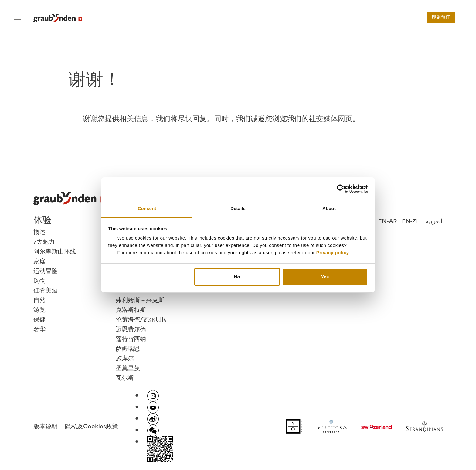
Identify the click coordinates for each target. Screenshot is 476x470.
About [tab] (329, 208)
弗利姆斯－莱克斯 (140, 300)
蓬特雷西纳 (131, 339)
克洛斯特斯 (131, 310)
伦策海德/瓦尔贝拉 (141, 319)
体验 (42, 220)
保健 (39, 319)
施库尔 (125, 358)
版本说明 (46, 426)
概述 (39, 232)
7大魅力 (44, 242)
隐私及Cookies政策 (92, 426)
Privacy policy (333, 252)
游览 (39, 310)
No (237, 277)
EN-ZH (411, 221)
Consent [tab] (147, 208)
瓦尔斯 (125, 378)
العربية (434, 221)
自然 (39, 300)
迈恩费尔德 (131, 329)
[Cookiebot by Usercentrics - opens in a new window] (341, 189)
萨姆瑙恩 (128, 349)
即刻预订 (441, 18)
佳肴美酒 (46, 290)
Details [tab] (238, 208)
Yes (325, 277)
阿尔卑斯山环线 (55, 251)
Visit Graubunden (58, 18)
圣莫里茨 (128, 368)
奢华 (39, 329)
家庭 (39, 261)
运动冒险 (46, 271)
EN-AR (388, 221)
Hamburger (17, 18)
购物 (39, 281)
